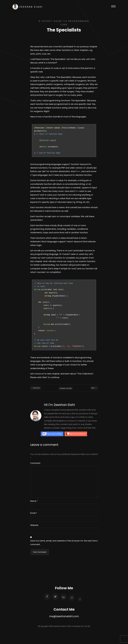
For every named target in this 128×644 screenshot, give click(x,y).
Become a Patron (76, 434)
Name (33, 501)
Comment (35, 463)
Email (33, 513)
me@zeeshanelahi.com (64, 616)
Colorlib (87, 626)
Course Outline (66, 388)
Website (34, 525)
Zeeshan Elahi (28, 7)
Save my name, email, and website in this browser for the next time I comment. (64, 543)
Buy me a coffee (52, 434)
